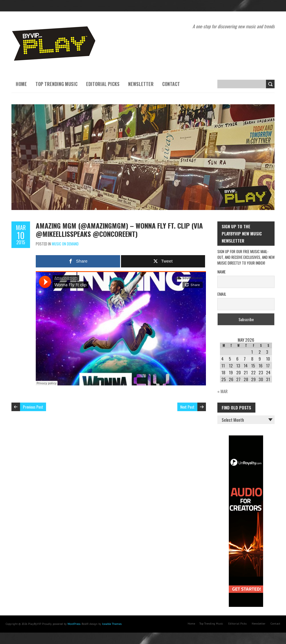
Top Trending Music (56, 84)
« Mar (223, 391)
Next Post (187, 407)
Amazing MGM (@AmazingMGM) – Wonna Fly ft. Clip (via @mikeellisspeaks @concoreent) (119, 230)
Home (21, 84)
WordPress (74, 624)
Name (222, 272)
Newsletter (141, 84)
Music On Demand (65, 244)
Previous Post (33, 407)
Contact (171, 84)
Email (222, 294)
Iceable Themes (112, 624)
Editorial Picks (103, 84)
